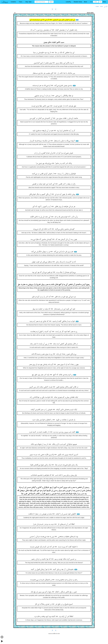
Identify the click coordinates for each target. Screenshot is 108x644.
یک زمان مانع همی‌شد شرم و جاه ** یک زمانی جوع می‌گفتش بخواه (54, 465)
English (97, 6)
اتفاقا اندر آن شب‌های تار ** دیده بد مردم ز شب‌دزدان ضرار (54, 524)
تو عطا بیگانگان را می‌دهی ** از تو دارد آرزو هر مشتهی (54, 96)
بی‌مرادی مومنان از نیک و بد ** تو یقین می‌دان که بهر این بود (54, 272)
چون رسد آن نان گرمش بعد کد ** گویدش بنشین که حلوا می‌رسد (54, 239)
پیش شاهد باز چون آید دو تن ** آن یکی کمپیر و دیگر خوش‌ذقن (52, 194)
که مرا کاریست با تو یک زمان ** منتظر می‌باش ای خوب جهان (54, 262)
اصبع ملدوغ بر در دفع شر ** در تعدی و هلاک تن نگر (54, 604)
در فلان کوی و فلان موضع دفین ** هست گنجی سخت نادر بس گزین (54, 387)
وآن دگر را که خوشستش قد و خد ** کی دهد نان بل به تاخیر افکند (54, 217)
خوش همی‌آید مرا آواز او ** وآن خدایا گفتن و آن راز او (54, 153)
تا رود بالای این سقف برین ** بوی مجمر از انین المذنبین (54, 63)
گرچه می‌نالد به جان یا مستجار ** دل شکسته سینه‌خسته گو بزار (52, 141)
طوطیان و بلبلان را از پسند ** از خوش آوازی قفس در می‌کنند (54, 174)
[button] (14, 2)
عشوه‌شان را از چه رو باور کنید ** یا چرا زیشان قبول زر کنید (52, 569)
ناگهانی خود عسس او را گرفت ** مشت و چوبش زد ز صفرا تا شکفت (52, 514)
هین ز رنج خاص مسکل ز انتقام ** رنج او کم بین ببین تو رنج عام (54, 592)
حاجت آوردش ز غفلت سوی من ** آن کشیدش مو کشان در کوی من (54, 118)
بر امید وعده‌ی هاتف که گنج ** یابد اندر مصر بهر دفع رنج (52, 375)
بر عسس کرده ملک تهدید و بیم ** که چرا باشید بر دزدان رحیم (54, 559)
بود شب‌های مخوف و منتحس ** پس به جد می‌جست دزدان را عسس (54, 537)
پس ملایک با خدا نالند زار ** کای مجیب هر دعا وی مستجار (54, 73)
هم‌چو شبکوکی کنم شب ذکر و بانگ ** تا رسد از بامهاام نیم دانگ (54, 444)
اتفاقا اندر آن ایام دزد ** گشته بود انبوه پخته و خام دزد (54, 617)
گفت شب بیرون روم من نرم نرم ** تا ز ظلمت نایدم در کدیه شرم (52, 432)
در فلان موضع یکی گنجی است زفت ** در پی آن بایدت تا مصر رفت (54, 344)
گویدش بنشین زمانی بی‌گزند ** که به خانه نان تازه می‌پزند (54, 229)
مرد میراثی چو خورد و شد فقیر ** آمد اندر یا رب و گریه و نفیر (54, 297)
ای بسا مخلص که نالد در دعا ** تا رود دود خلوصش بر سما (54, 53)
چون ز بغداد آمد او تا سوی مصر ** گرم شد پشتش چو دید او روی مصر (54, 364)
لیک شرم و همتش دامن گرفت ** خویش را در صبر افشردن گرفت (54, 410)
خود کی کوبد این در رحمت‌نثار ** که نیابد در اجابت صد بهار (54, 309)
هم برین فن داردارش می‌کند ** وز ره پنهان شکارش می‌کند (52, 252)
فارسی (106, 7)
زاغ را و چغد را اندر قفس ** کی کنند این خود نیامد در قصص (54, 184)
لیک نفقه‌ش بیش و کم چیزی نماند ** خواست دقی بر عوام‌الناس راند (54, 397)
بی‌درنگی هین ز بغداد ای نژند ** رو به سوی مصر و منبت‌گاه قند (54, 354)
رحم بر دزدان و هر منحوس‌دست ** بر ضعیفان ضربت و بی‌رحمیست (54, 580)
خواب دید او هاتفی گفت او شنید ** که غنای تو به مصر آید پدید (52, 321)
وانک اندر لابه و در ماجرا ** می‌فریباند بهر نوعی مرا (54, 163)
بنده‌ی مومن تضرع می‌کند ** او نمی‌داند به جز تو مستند (52, 86)
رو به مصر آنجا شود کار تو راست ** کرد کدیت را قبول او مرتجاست (54, 332)
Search (51, 2)
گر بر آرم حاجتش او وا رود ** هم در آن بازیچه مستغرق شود (54, 131)
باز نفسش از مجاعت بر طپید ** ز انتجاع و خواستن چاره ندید (54, 420)
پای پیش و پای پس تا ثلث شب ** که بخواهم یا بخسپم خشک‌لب (54, 475)
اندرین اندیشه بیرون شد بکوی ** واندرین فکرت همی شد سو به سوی (54, 455)
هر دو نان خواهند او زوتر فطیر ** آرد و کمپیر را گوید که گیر (54, 207)
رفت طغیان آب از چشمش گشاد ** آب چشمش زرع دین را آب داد (54, 30)
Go (100, 2)
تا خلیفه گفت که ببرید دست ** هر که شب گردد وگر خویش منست (54, 547)
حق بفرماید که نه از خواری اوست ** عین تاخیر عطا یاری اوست (54, 106)
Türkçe (101, 6)
